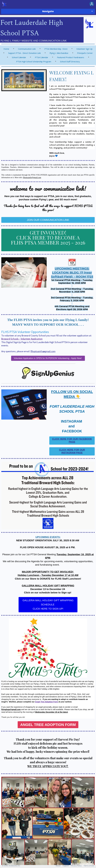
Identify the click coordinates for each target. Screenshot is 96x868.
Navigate (48, 11)
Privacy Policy (76, 866)
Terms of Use (89, 866)
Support (66, 866)
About (58, 866)
